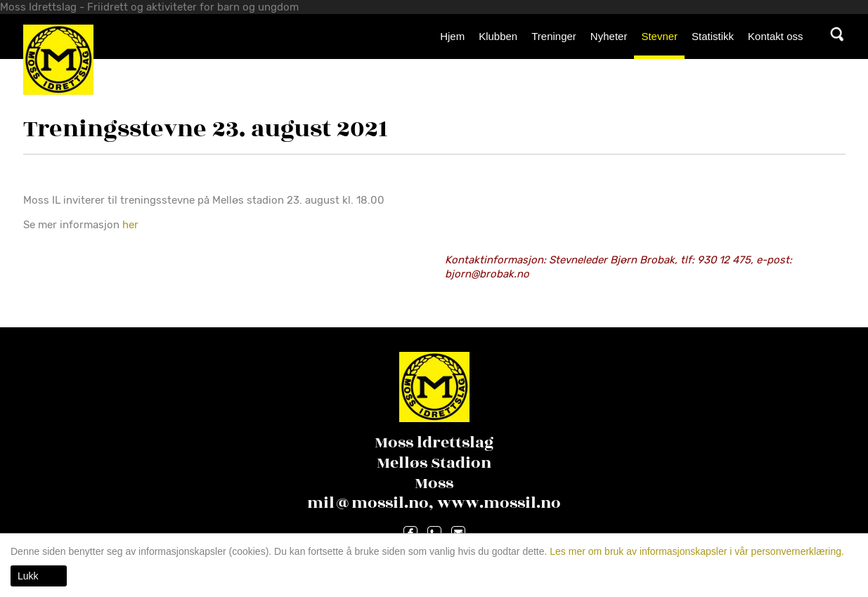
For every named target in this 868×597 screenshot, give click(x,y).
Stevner (659, 36)
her (132, 225)
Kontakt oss (775, 36)
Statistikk (713, 36)
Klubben (498, 36)
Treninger (554, 36)
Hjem (452, 36)
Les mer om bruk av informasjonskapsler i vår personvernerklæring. (695, 551)
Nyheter (609, 36)
